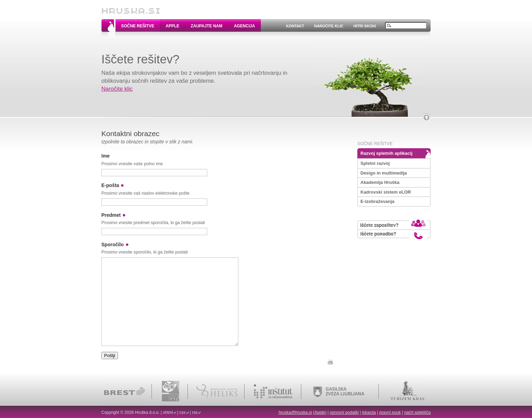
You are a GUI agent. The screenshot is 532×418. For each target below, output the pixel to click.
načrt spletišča (417, 412)
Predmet (111, 215)
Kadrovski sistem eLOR (386, 192)
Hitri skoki (365, 26)
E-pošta (110, 185)
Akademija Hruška (380, 182)
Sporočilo (113, 244)
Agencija (244, 26)
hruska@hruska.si (295, 412)
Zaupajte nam (207, 26)
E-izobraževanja (377, 201)
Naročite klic (329, 26)
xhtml (168, 412)
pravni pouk (390, 412)
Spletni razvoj (375, 163)
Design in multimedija (384, 173)
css (183, 412)
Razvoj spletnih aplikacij (386, 153)
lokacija (369, 412)
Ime (106, 156)
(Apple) (320, 412)
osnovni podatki (344, 412)
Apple (172, 26)
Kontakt (295, 26)
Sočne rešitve (138, 26)
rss (195, 412)
